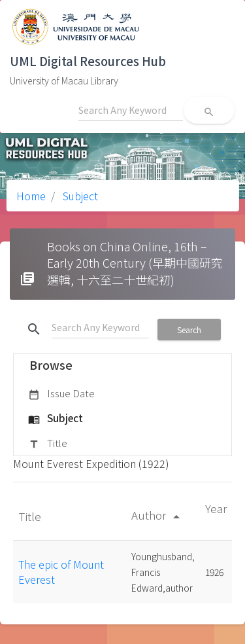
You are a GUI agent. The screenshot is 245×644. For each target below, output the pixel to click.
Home (31, 196)
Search (189, 330)
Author (158, 515)
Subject (79, 196)
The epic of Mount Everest (61, 571)
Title (48, 444)
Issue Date (61, 394)
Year (216, 508)
